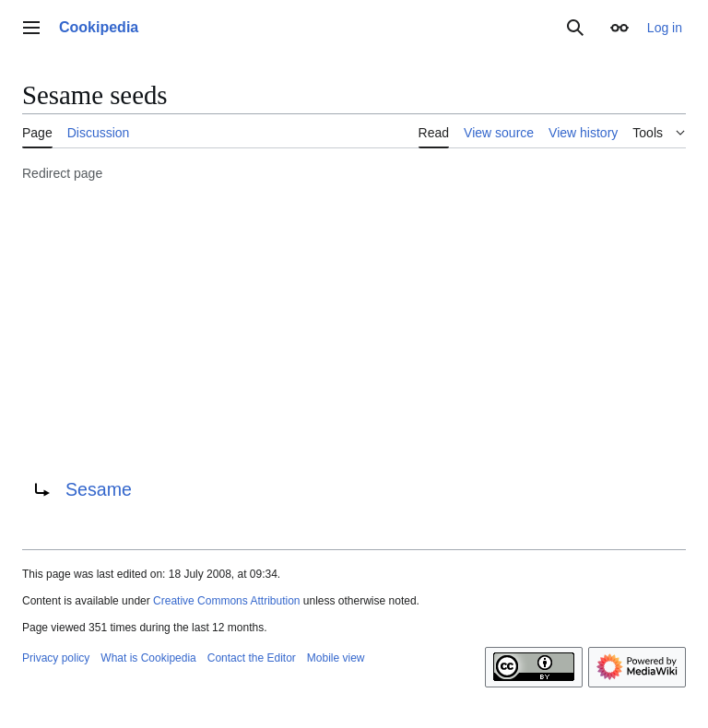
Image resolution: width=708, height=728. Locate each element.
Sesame (99, 489)
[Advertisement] (354, 327)
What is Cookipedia (148, 658)
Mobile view (336, 658)
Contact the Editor (252, 658)
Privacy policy (56, 658)
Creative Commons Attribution (226, 601)
